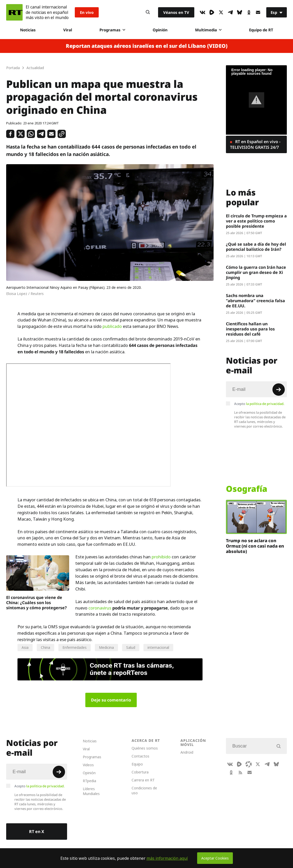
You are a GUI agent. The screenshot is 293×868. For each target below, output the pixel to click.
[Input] (256, 389)
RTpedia (89, 781)
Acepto (259, 404)
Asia (25, 647)
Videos (88, 765)
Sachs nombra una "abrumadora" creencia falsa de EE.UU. (255, 301)
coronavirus (100, 608)
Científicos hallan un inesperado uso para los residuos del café (250, 329)
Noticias (28, 30)
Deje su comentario (111, 700)
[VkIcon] (203, 12)
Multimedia (208, 30)
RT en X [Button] (37, 832)
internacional (158, 647)
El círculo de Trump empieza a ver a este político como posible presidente (256, 221)
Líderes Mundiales (91, 791)
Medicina (106, 647)
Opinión (160, 30)
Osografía (247, 489)
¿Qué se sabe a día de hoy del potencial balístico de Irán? (256, 247)
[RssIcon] (240, 772)
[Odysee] (249, 764)
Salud (131, 647)
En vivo (87, 12)
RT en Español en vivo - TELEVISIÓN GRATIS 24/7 (255, 144)
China (45, 647)
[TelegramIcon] (230, 12)
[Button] (148, 12)
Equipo (137, 764)
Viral (68, 30)
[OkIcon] (249, 12)
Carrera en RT (143, 780)
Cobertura (140, 772)
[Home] (14, 12)
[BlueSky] (240, 12)
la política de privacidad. (265, 404)
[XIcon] (221, 12)
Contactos (140, 756)
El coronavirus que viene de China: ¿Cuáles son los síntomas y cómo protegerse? (36, 603)
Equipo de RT (261, 30)
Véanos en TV (176, 12)
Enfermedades (75, 647)
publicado (112, 326)
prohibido (161, 557)
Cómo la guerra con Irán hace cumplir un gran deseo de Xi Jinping (256, 272)
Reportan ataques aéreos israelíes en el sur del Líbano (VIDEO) (147, 46)
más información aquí (167, 858)
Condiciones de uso (144, 790)
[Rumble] (212, 12)
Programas (112, 30)
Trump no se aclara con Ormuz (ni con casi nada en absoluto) (255, 546)
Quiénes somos (145, 748)
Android (187, 752)
